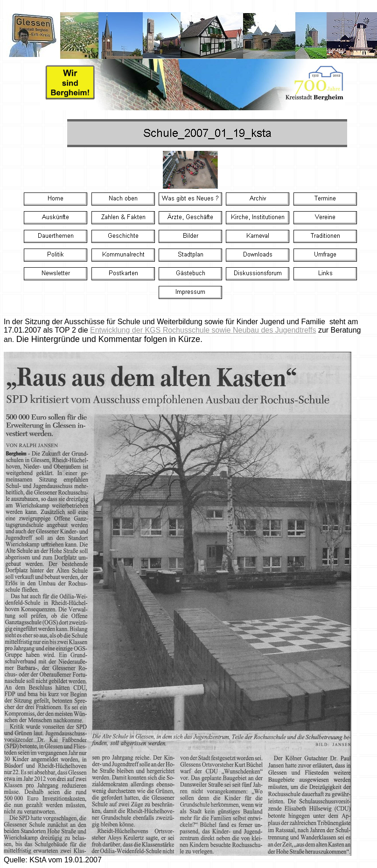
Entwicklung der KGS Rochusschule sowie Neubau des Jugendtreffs (203, 330)
